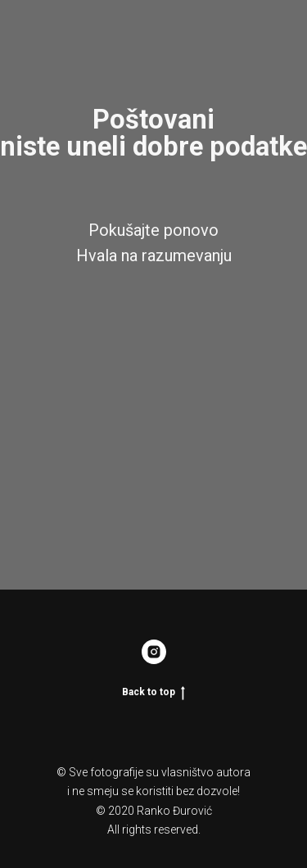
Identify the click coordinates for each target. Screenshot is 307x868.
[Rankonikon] (154, 652)
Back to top (153, 692)
